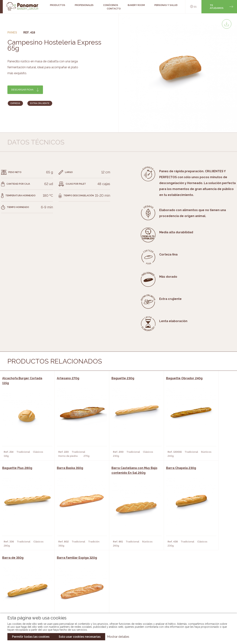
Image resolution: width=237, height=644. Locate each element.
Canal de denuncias (200, 603)
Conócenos (25, 583)
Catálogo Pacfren (116, 605)
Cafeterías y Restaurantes (70, 583)
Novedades (111, 583)
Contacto (114, 9)
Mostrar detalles (118, 637)
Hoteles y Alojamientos (68, 599)
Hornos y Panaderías (66, 588)
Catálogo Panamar (117, 588)
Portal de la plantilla (200, 591)
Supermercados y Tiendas (69, 594)
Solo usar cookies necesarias (80, 637)
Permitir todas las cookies (31, 637)
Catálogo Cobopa (116, 594)
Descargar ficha (22, 90)
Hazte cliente (26, 599)
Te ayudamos (217, 7)
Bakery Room (26, 588)
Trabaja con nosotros (200, 580)
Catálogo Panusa (115, 599)
